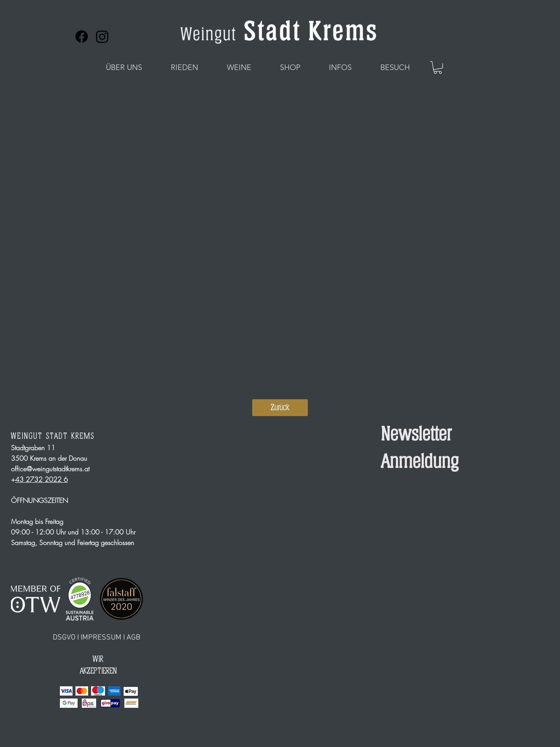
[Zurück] (280, 408)
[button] (124, 67)
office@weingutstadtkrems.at (50, 469)
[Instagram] (102, 36)
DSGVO (64, 638)
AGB (133, 638)
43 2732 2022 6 (42, 479)
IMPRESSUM (101, 638)
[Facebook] (82, 36)
